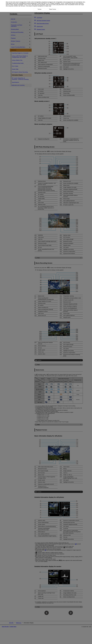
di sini (48, 3)
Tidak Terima (27, 5)
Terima (62, 3)
